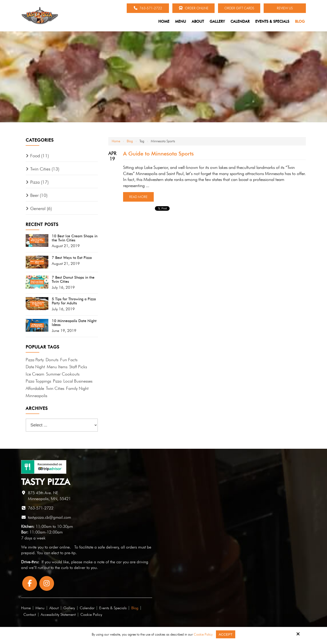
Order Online (194, 8)
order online (59, 547)
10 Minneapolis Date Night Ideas (74, 323)
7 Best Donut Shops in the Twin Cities (73, 279)
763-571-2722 (148, 8)
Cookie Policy (203, 634)
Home (116, 141)
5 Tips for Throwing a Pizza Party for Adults (74, 301)
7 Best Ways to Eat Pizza (72, 258)
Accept (226, 634)
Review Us (285, 8)
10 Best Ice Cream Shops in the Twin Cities (75, 238)
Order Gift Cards (239, 8)
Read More (138, 197)
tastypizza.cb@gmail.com (50, 517)
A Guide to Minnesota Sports (158, 154)
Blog (130, 141)
